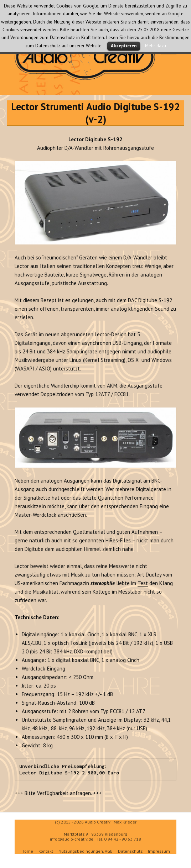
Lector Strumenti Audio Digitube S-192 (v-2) (95, 113)
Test (143, 583)
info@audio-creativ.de (72, 839)
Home (27, 851)
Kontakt (46, 851)
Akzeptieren (124, 46)
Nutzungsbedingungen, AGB (86, 851)
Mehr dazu (156, 46)
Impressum (159, 851)
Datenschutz (130, 851)
